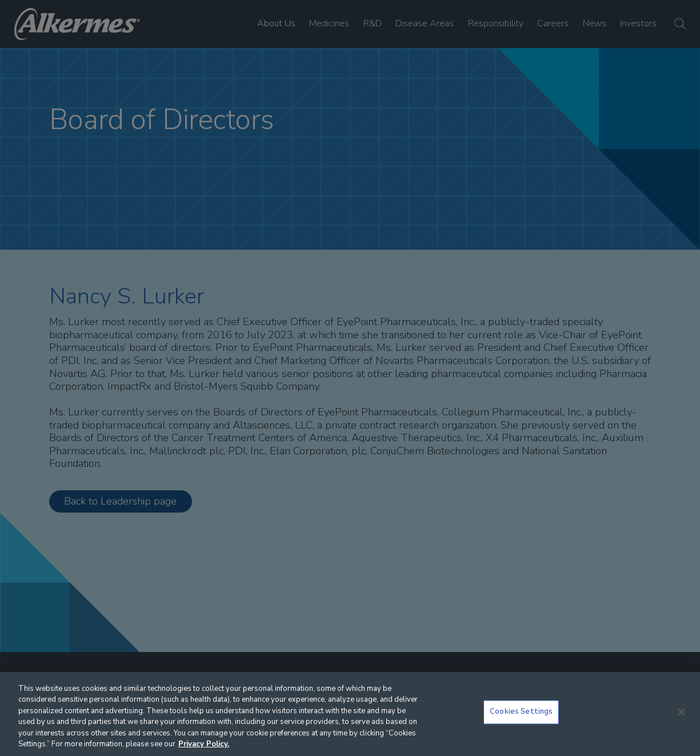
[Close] (682, 712)
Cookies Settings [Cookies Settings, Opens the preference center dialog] (521, 712)
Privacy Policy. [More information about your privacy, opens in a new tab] (204, 744)
